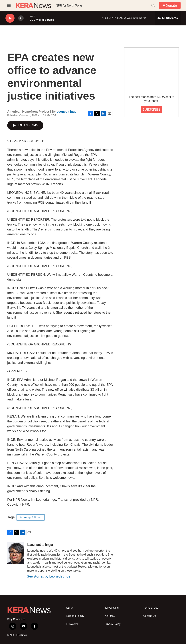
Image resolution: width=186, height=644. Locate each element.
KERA (69, 608)
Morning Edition (31, 517)
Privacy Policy (113, 624)
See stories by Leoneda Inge (49, 576)
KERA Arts (72, 624)
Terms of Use (151, 608)
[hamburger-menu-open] (9, 5)
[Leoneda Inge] (15, 553)
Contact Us (150, 616)
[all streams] (168, 18)
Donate (171, 6)
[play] (10, 18)
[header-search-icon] (153, 5)
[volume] (21, 18)
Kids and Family (75, 616)
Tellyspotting (112, 608)
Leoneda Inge (66, 112)
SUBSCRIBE (151, 109)
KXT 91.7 (110, 616)
